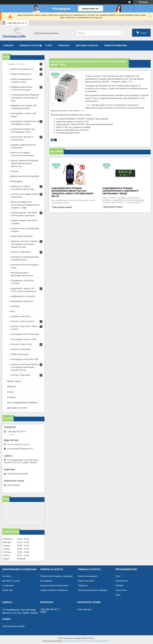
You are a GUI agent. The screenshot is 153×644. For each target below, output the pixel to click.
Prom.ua (91, 638)
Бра (13, 311)
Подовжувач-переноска (22, 301)
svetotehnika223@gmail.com (20, 449)
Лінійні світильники (20, 354)
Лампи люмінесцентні (21, 74)
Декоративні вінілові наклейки (25, 176)
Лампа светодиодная (88, 576)
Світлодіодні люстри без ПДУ (25, 359)
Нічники (15, 171)
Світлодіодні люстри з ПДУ (24, 339)
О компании (8, 585)
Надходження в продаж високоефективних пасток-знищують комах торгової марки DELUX (72, 192)
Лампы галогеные (86, 581)
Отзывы (11, 397)
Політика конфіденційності (99, 641)
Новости (12, 386)
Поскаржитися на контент (75, 641)
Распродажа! (46, 581)
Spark (118, 595)
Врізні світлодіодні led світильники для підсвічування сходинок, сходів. (25, 205)
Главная (8, 45)
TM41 (130, 82)
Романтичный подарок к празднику (56, 576)
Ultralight (119, 585)
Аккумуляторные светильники (54, 585)
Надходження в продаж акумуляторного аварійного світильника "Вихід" (120, 191)
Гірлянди (15, 306)
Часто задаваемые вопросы (22, 402)
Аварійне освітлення (21, 316)
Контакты (64, 45)
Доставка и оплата (87, 45)
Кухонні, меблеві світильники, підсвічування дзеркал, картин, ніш (25, 163)
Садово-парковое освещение (54, 590)
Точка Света (121, 590)
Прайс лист (8, 590)
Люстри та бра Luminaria (22, 321)
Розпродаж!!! (17, 181)
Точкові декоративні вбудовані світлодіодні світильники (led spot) (25, 98)
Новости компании (116, 45)
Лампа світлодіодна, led (22, 69)
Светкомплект (122, 581)
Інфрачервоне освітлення (23, 296)
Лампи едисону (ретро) (22, 236)
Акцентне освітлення (21, 349)
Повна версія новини (62, 207)
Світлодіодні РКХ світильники (25, 334)
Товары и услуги (29, 45)
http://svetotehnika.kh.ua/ (18, 444)
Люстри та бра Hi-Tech (21, 344)
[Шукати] (121, 33)
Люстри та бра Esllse (21, 252)
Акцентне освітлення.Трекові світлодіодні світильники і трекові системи (25, 244)
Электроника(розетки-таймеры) (93, 590)
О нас (49, 45)
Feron (118, 576)
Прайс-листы (14, 381)
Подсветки (83, 585)
